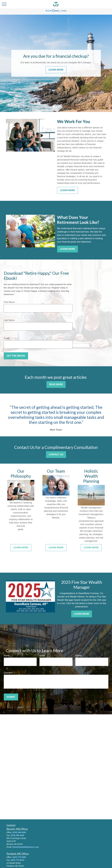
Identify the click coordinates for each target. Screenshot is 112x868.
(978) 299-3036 (18, 835)
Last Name (9, 320)
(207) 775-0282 (19, 857)
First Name (9, 302)
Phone (79, 656)
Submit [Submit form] (11, 697)
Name (7, 656)
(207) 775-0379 (18, 860)
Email (7, 338)
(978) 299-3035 (19, 832)
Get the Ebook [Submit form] (16, 356)
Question (8, 673)
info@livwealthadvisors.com (26, 847)
